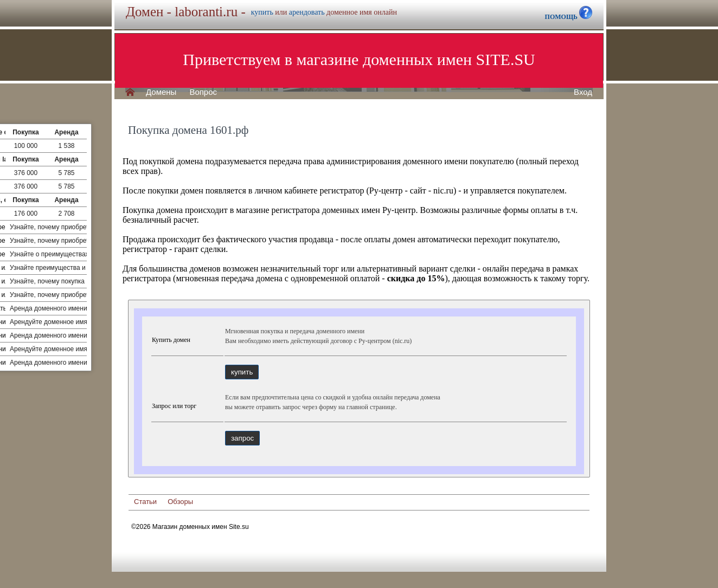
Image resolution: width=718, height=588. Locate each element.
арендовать (307, 12)
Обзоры (180, 502)
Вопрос (203, 92)
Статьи (145, 502)
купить (262, 12)
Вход (583, 92)
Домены (161, 92)
